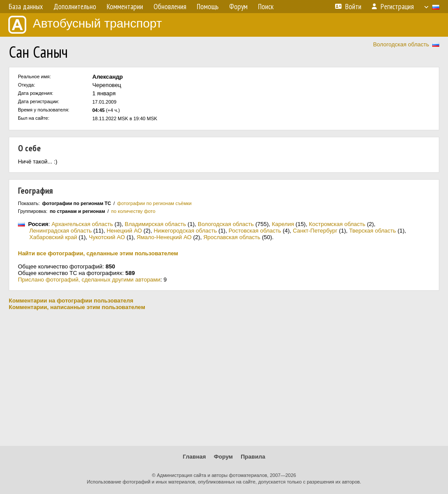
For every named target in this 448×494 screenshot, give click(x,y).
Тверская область (373, 231)
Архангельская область (82, 224)
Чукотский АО (107, 237)
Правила (253, 457)
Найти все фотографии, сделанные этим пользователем (98, 253)
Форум (223, 457)
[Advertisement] (224, 378)
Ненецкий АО (124, 231)
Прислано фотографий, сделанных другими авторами (89, 280)
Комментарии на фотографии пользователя (71, 301)
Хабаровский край (53, 237)
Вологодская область (401, 44)
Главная (194, 457)
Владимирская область (155, 224)
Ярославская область (232, 237)
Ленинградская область (61, 231)
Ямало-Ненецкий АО (164, 237)
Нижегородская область (185, 231)
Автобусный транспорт (85, 25)
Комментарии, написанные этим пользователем (77, 307)
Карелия (283, 224)
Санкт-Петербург (315, 231)
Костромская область (337, 224)
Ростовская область (255, 231)
